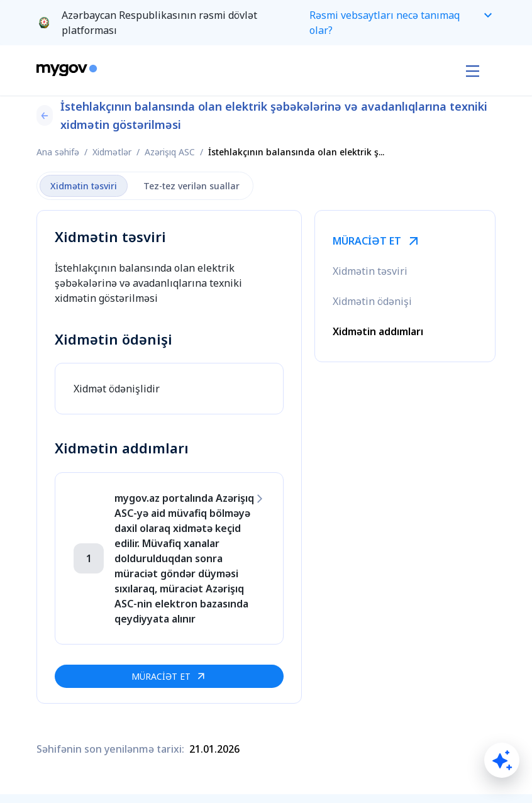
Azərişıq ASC (170, 152)
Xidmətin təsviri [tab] (84, 186)
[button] (266, 23)
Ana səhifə (58, 152)
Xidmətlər (112, 152)
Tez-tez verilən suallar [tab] (191, 186)
